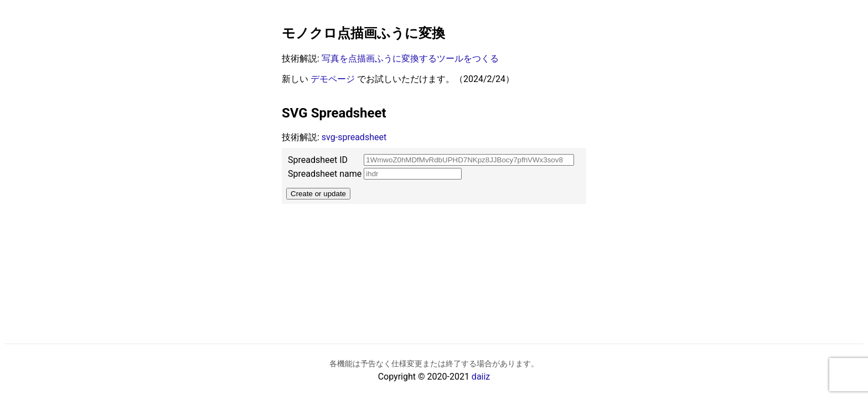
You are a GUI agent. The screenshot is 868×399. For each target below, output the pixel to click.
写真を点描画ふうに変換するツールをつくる (410, 58)
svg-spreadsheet (354, 137)
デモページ (333, 79)
